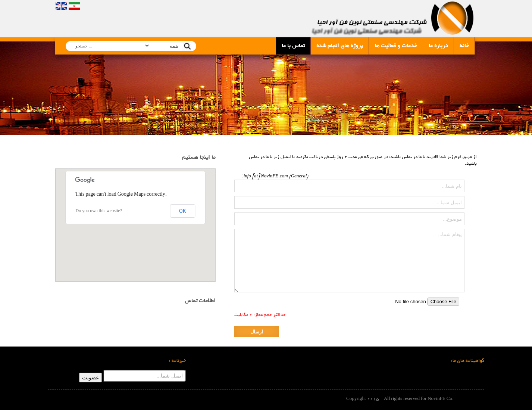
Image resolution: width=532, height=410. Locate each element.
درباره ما (438, 46)
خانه (464, 46)
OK (182, 211)
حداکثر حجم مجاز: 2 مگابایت (260, 315)
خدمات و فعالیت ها (396, 46)
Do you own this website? (99, 211)
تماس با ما (293, 46)
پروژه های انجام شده (340, 46)
